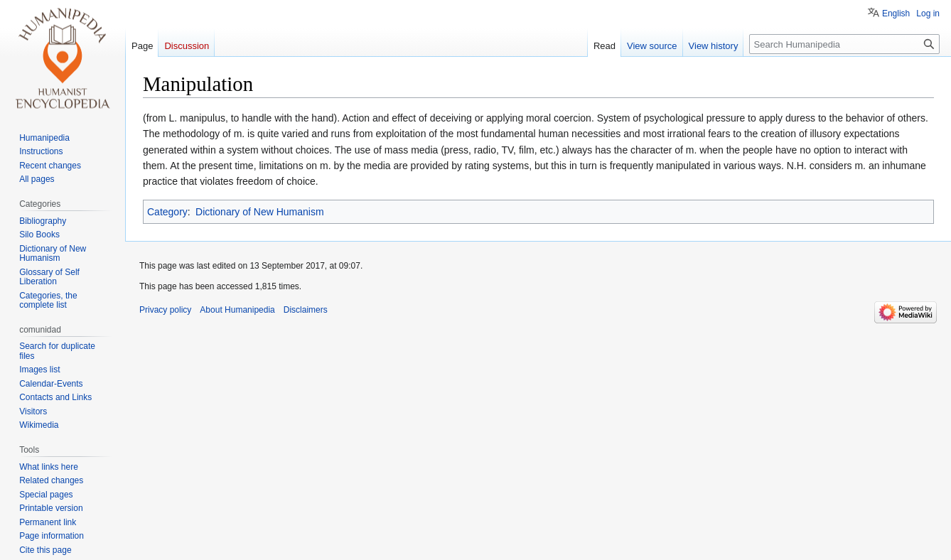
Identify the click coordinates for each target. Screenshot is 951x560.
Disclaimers (306, 310)
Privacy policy (165, 310)
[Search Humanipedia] (844, 44)
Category (167, 212)
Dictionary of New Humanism (260, 212)
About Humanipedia (237, 310)
